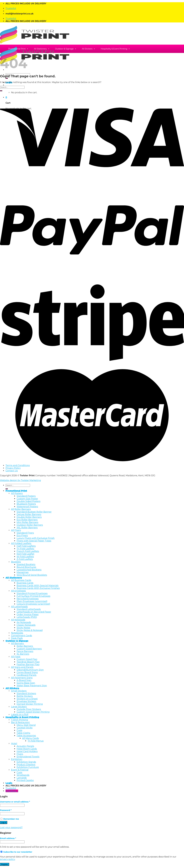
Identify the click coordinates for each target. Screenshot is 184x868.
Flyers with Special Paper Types (34, 541)
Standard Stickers (26, 693)
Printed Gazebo (25, 780)
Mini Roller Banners (27, 522)
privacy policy (7, 859)
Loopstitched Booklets (29, 570)
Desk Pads (17, 638)
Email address (8, 838)
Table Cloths (23, 733)
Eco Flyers (22, 536)
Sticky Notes (23, 628)
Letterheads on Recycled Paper (34, 612)
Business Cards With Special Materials (38, 586)
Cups (19, 730)
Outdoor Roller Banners (30, 525)
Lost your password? (11, 827)
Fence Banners (25, 651)
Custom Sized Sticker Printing (33, 712)
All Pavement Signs (22, 678)
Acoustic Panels (25, 746)
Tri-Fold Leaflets (25, 549)
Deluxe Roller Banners (29, 514)
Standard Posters (26, 496)
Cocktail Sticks (25, 728)
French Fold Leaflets (28, 551)
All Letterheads (19, 607)
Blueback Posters (26, 504)
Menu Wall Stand (26, 725)
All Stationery (42, 49)
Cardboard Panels (27, 675)
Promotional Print (18, 49)
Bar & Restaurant (20, 722)
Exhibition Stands (26, 762)
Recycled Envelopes (28, 599)
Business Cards (25, 583)
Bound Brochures (26, 567)
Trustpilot (11, 8)
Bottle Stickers (25, 696)
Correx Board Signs (27, 672)
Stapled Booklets (26, 564)
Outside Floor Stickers (29, 709)
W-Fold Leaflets (25, 557)
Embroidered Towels (28, 757)
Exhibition (17, 759)
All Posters (17, 493)
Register (5, 864)
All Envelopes (18, 591)
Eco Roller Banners (27, 520)
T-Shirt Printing (20, 720)
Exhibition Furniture (28, 767)
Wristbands (23, 775)
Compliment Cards (22, 636)
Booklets (16, 562)
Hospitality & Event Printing (115, 49)
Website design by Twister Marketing (20, 480)
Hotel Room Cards (27, 749)
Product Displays (26, 765)
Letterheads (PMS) (27, 617)
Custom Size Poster (27, 499)
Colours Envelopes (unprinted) (33, 604)
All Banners (17, 643)
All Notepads (18, 620)
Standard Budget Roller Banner (34, 512)
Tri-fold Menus (36, 741)
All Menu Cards (31, 738)
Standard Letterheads (29, 609)
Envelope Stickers (26, 701)
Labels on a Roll (20, 715)
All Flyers (16, 530)
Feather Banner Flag (28, 665)
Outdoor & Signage (66, 49)
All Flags (16, 657)
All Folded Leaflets (21, 543)
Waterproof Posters (27, 507)
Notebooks (17, 633)
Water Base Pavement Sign (32, 686)
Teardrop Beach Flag (28, 662)
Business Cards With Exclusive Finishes (38, 588)
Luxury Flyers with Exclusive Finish (36, 538)
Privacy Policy (13, 468)
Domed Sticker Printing (30, 704)
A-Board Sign (24, 680)
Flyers (20, 754)
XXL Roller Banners (27, 528)
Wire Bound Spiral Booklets (32, 575)
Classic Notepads (26, 625)
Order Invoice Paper (28, 614)
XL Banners (23, 654)
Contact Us (12, 471)
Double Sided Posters (29, 501)
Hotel (14, 743)
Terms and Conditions (18, 465)
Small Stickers (19, 691)
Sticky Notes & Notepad (30, 630)
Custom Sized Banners (29, 649)
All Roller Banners (21, 509)
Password (6, 810)
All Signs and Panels (22, 667)
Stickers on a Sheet (27, 699)
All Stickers (89, 49)
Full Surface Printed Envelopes (33, 596)
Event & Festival (20, 770)
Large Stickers (19, 707)
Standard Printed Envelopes (32, 593)
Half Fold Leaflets (26, 546)
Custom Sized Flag (27, 659)
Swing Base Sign (26, 683)
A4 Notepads (24, 622)
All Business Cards (21, 580)
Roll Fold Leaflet (25, 554)
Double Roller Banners (29, 517)
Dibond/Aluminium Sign (30, 670)
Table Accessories (26, 736)
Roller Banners (25, 646)
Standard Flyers (25, 533)
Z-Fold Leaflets (25, 559)
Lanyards (22, 778)
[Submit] (7, 78)
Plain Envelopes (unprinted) (32, 601)
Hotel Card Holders (27, 751)
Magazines (23, 572)
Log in (4, 822)
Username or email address (15, 802)
